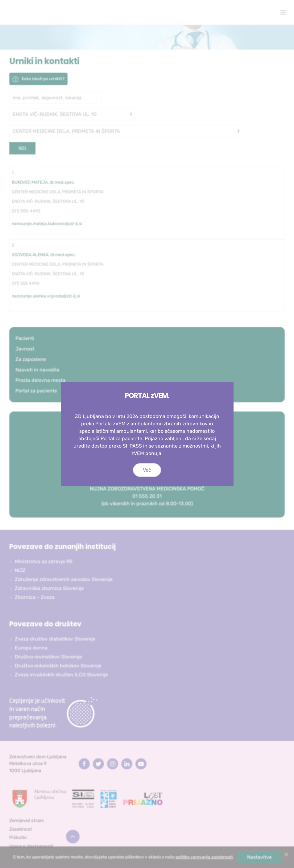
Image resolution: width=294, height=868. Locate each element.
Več (147, 470)
